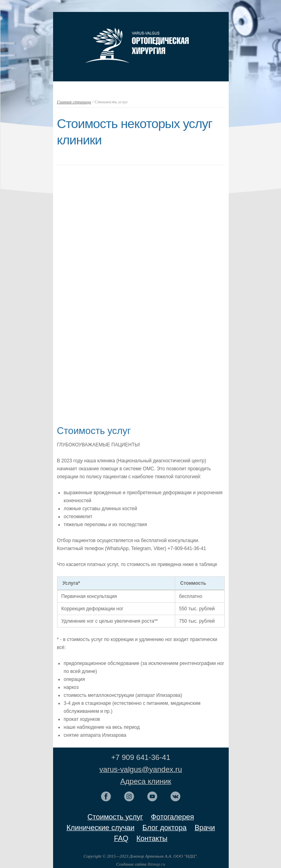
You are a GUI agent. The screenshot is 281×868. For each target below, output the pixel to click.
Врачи (205, 828)
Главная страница (74, 102)
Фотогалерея (172, 817)
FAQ (121, 838)
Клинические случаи (101, 828)
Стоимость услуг (115, 817)
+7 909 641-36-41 (140, 757)
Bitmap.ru (156, 864)
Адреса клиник (146, 781)
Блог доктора (165, 828)
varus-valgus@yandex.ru (141, 769)
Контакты (152, 838)
